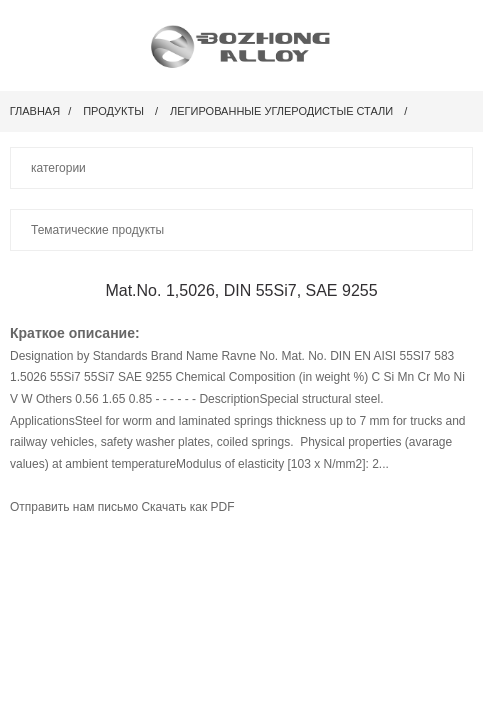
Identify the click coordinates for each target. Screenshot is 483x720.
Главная (35, 111)
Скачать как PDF (187, 507)
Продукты (113, 111)
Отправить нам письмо (75, 507)
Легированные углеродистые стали (281, 111)
